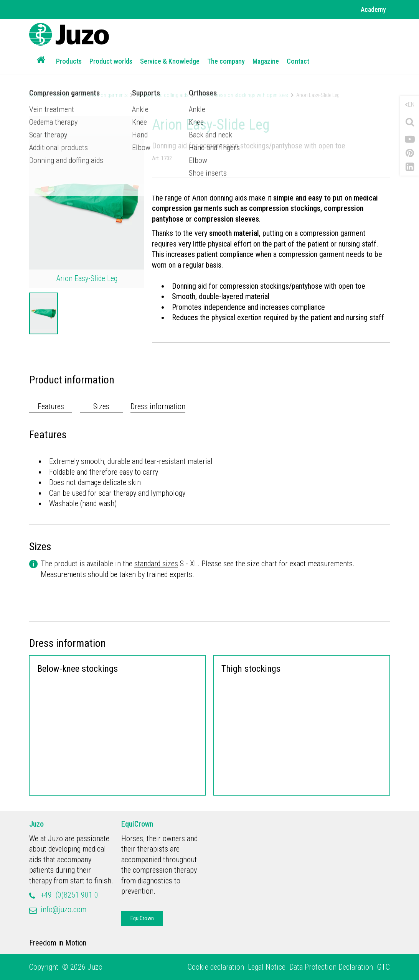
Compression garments (102, 95)
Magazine (266, 61)
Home (35, 95)
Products (69, 61)
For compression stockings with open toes (242, 95)
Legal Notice (267, 967)
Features (51, 406)
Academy (373, 9)
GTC (383, 967)
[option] (44, 314)
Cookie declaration (216, 967)
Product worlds (111, 61)
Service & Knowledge (170, 61)
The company (226, 61)
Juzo (36, 824)
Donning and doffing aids (162, 95)
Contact (298, 61)
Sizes (101, 406)
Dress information (158, 406)
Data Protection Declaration (331, 967)
